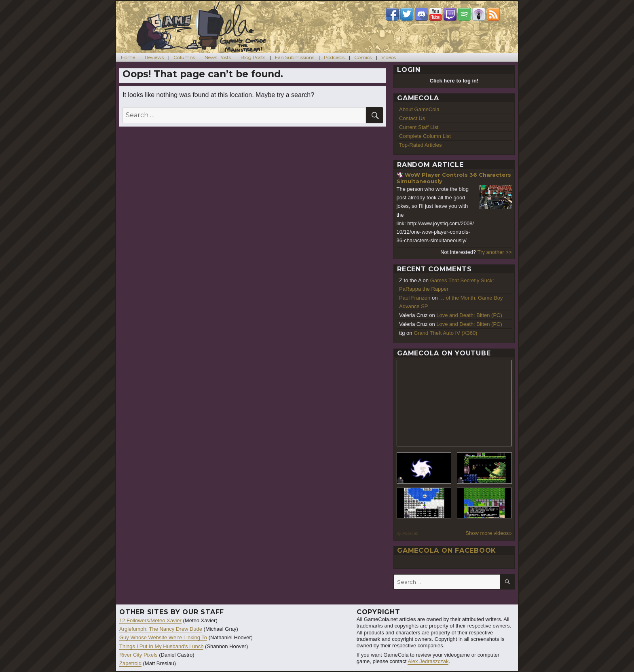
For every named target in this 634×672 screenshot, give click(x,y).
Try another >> (495, 252)
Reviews (154, 57)
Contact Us (412, 118)
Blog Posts (253, 57)
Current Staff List (419, 127)
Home (128, 57)
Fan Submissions (295, 57)
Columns (184, 57)
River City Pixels (138, 655)
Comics (363, 57)
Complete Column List (425, 136)
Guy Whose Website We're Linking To (163, 637)
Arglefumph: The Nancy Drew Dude (161, 629)
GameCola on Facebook (447, 550)
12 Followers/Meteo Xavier (150, 620)
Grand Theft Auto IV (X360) (445, 333)
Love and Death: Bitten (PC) (469, 315)
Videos (389, 57)
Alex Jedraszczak (428, 661)
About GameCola (419, 109)
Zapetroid (130, 663)
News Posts (218, 57)
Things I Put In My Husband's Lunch (161, 646)
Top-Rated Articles (421, 145)
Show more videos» (488, 533)
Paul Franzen (415, 298)
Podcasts (334, 57)
